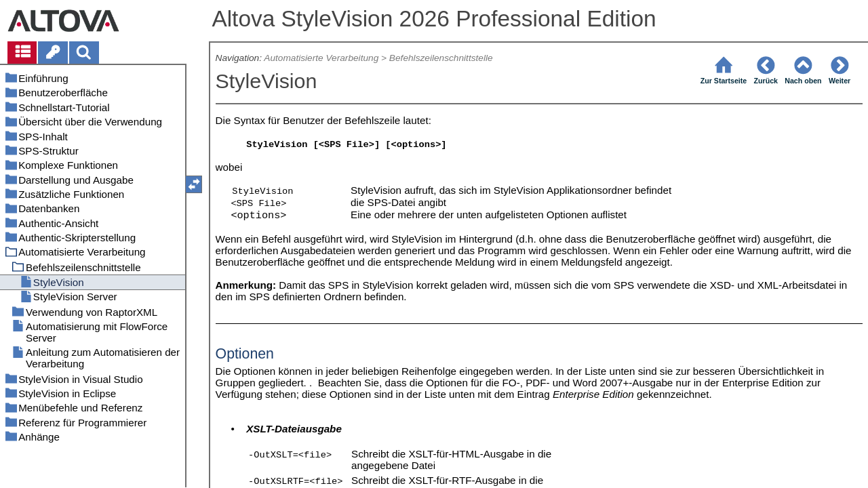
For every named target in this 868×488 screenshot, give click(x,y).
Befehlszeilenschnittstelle (441, 58)
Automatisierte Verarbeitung (321, 58)
